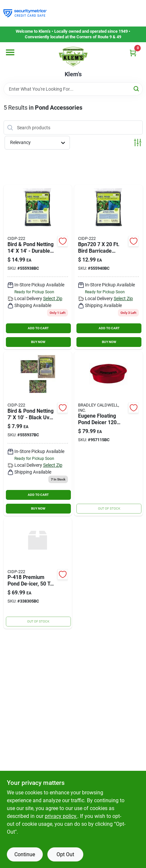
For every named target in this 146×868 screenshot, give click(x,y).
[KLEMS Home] (73, 57)
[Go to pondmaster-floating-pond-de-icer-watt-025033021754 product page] (108, 434)
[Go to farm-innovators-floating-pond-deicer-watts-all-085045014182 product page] (38, 574)
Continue (25, 854)
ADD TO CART (38, 328)
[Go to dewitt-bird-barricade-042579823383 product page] (38, 267)
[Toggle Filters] (138, 143)
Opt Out (65, 854)
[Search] (137, 89)
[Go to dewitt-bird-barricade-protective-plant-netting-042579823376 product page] (108, 267)
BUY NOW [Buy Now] (38, 342)
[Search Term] (73, 89)
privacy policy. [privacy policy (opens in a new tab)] (61, 816)
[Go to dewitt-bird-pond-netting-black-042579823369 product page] (38, 434)
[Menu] (10, 52)
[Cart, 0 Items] (133, 53)
